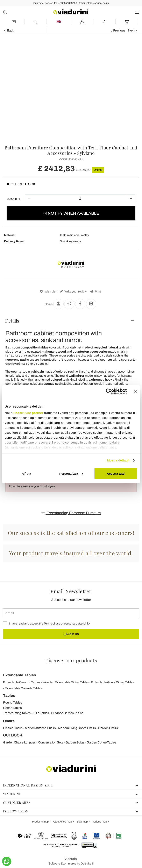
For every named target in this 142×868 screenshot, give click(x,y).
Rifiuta (26, 474)
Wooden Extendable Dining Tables (66, 682)
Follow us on (71, 811)
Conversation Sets (51, 742)
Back (10, 30)
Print (95, 292)
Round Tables (13, 703)
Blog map (82, 822)
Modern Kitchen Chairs (40, 728)
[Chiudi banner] (136, 391)
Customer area (71, 803)
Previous (119, 30)
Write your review (73, 292)
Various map (100, 822)
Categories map (63, 822)
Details (12, 321)
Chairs (9, 721)
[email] (71, 613)
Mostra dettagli (118, 460)
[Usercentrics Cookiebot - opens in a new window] (109, 391)
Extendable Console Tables (23, 688)
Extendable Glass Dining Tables (113, 682)
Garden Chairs (108, 728)
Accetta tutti (116, 474)
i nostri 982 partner (28, 413)
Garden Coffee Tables (101, 742)
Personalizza (71, 474)
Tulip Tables (41, 713)
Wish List (48, 292)
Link (86, 624)
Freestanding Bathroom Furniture (71, 513)
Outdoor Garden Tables (67, 713)
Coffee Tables (12, 708)
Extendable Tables (20, 675)
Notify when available (71, 213)
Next (131, 30)
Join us (71, 634)
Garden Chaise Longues (19, 742)
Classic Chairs (13, 728)
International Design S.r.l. (71, 785)
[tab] (71, 321)
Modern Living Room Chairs (77, 728)
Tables (9, 696)
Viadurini (71, 794)
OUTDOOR (13, 735)
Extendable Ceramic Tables (22, 682)
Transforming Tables (17, 713)
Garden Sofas (75, 742)
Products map (41, 822)
